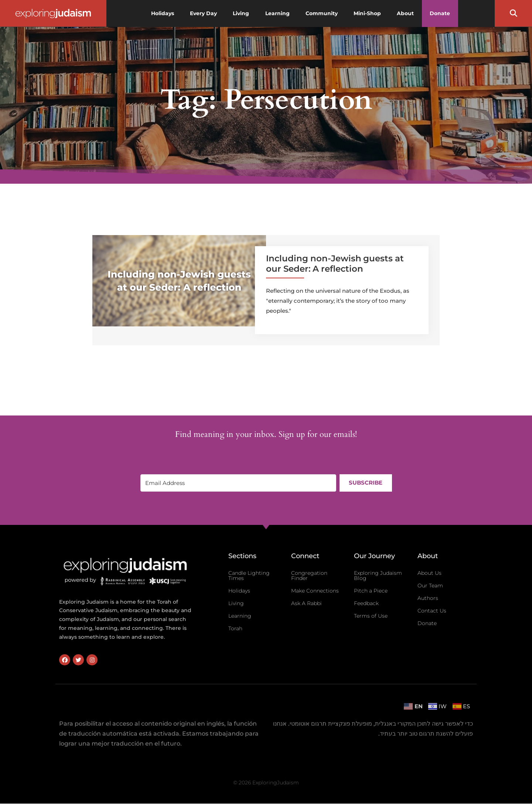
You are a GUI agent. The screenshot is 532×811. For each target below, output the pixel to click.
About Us (429, 573)
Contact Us (432, 611)
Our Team (430, 586)
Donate (427, 623)
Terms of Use (371, 616)
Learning (240, 616)
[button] (514, 13)
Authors (428, 598)
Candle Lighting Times (249, 576)
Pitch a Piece (371, 591)
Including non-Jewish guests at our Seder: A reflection (335, 264)
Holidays (239, 591)
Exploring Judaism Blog (378, 576)
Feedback (366, 603)
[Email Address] (238, 483)
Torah (235, 628)
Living (236, 603)
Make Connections (315, 591)
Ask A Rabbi (306, 603)
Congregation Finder (309, 576)
